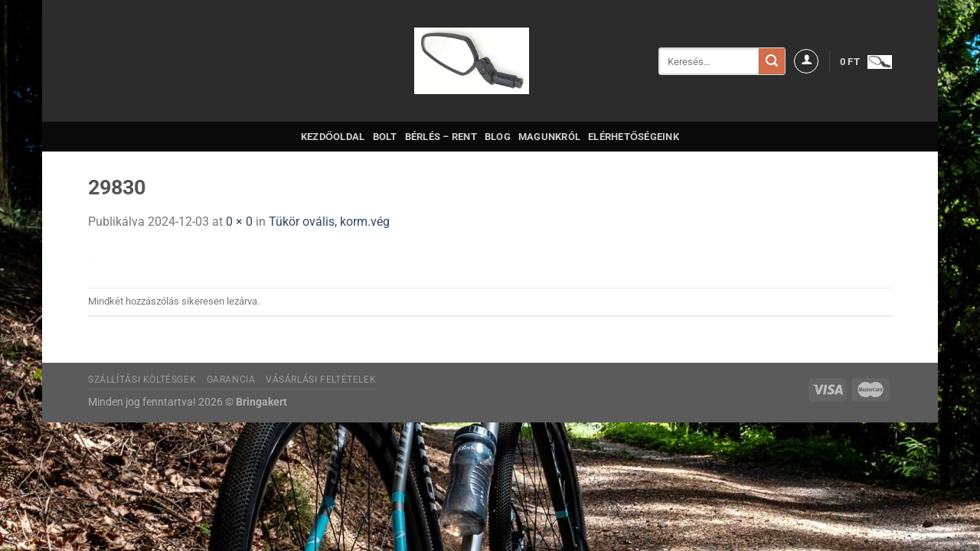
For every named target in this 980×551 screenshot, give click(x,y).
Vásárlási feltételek (321, 380)
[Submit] (772, 61)
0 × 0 (239, 222)
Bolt (385, 137)
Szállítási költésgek (142, 380)
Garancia (231, 380)
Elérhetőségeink (634, 137)
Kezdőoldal (333, 137)
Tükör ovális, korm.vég (329, 222)
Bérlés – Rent (441, 137)
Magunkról (549, 137)
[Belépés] (806, 61)
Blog (498, 137)
